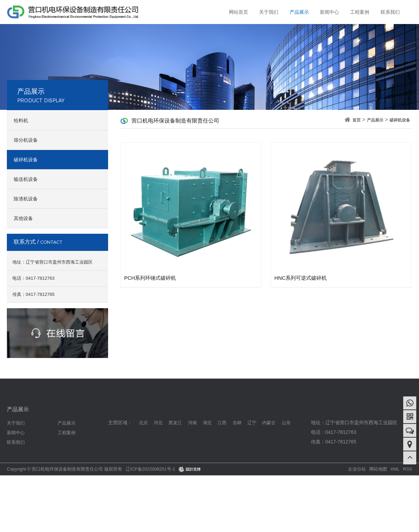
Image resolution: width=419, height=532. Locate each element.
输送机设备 (26, 179)
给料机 (21, 120)
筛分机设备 (26, 140)
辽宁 (252, 423)
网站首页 (238, 12)
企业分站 (357, 469)
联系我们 (390, 12)
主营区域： (120, 423)
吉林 (237, 423)
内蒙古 (269, 423)
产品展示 (299, 12)
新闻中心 (329, 12)
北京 (143, 423)
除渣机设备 (26, 199)
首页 (357, 120)
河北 (158, 423)
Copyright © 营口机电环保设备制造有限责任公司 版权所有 (65, 469)
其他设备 (23, 218)
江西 (222, 423)
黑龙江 (175, 423)
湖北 (207, 423)
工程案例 (360, 12)
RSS (408, 469)
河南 (193, 423)
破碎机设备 (26, 160)
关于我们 (268, 12)
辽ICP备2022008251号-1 (150, 469)
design (185, 469)
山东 (286, 423)
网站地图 (378, 469)
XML (395, 469)
